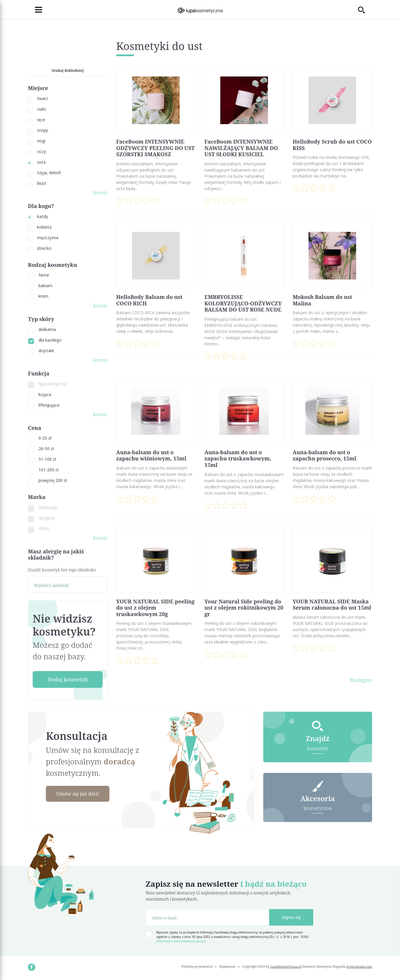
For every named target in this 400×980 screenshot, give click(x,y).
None (44, 275)
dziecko (44, 248)
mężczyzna (48, 238)
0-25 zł (45, 438)
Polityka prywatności (197, 966)
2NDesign (48, 507)
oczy (41, 151)
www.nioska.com (359, 966)
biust (42, 183)
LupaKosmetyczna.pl (286, 966)
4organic (47, 518)
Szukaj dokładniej (68, 70)
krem (43, 296)
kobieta (44, 227)
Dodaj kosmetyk (67, 679)
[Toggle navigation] (35, 10)
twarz (42, 98)
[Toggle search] (365, 10)
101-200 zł (49, 470)
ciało (42, 109)
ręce (41, 120)
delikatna (47, 329)
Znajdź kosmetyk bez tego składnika (62, 570)
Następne (361, 680)
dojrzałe (46, 351)
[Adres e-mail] (207, 917)
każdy (42, 216)
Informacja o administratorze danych (181, 941)
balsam (45, 286)
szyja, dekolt (49, 173)
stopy (42, 130)
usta (41, 162)
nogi (41, 141)
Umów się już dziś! (81, 794)
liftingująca (49, 405)
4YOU (44, 529)
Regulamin (227, 966)
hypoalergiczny (53, 384)
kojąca (45, 394)
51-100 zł (47, 459)
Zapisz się (291, 917)
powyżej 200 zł (53, 480)
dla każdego (50, 340)
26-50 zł (46, 449)
